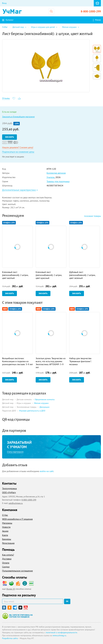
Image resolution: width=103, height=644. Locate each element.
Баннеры (7, 539)
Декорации (44, 407)
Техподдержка (9, 488)
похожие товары (92, 216)
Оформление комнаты (45, 399)
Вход (4, 3)
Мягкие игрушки (41, 403)
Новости (6, 527)
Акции (5, 531)
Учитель (51, 177)
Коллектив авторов (56, 173)
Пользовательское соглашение (17, 571)
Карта (5, 535)
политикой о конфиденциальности (62, 632)
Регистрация (8, 543)
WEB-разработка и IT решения (17, 519)
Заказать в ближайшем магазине (18, 117)
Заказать (10, 137)
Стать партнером (15, 452)
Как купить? (8, 555)
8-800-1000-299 (91, 11)
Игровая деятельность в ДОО (32, 411)
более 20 (11, 589)
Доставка (7, 559)
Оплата (6, 563)
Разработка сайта (10, 638)
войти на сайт (47, 471)
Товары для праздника (58, 181)
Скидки (6, 567)
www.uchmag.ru (59, 635)
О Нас (5, 515)
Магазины (7, 523)
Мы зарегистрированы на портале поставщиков (17, 616)
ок (67, 601)
